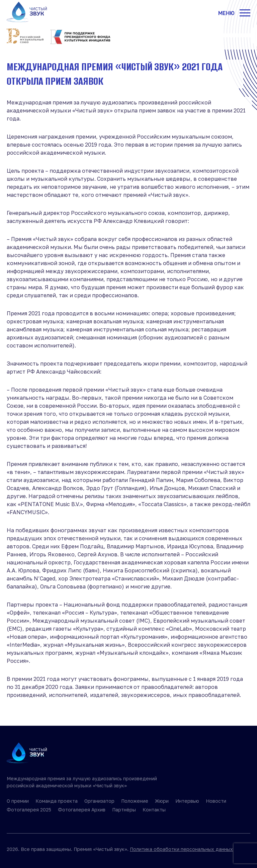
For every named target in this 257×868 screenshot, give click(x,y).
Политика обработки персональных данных (181, 849)
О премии (18, 801)
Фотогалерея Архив (82, 810)
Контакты (154, 810)
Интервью (187, 801)
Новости (216, 801)
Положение (135, 801)
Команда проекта (57, 801)
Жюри (162, 801)
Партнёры (124, 810)
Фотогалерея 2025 (29, 810)
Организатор (99, 801)
